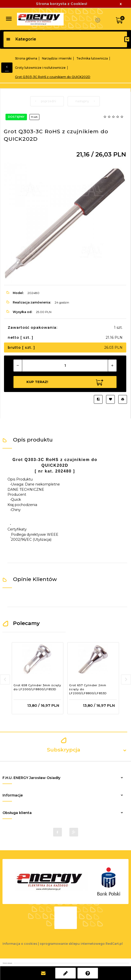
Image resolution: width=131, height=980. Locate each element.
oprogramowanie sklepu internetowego (72, 944)
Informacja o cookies (20, 944)
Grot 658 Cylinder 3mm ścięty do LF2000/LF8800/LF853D (37, 687)
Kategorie (21, 39)
